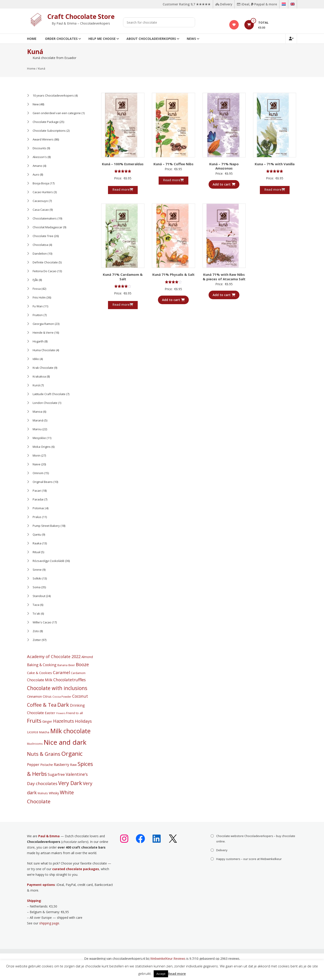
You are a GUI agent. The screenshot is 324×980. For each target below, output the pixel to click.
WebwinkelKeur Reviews (168, 958)
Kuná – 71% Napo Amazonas (224, 166)
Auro (36, 174)
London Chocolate (45, 403)
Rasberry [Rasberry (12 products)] (61, 764)
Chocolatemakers (45, 218)
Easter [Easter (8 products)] (50, 713)
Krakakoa (39, 376)
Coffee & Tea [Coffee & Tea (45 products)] (42, 705)
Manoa (37, 412)
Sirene (37, 570)
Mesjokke (39, 438)
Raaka (37, 543)
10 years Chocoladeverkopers (53, 95)
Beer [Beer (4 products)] (72, 665)
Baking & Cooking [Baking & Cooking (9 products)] (42, 665)
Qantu (37, 534)
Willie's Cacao (42, 622)
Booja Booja (41, 183)
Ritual (36, 552)
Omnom (38, 473)
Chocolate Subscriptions (49, 131)
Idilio (36, 359)
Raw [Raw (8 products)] (73, 765)
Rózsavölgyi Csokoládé (48, 561)
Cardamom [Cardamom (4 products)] (78, 673)
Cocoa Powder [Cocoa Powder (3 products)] (62, 697)
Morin (37, 455)
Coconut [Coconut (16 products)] (80, 696)
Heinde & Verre (43, 333)
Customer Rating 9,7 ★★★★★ (186, 4)
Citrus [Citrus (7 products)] (47, 696)
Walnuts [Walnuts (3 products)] (43, 793)
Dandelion (40, 253)
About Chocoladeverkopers (151, 39)
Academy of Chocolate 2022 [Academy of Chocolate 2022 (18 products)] (54, 656)
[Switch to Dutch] (284, 4)
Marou (37, 429)
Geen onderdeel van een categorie (57, 113)
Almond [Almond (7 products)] (87, 657)
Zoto (36, 631)
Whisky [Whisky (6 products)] (54, 793)
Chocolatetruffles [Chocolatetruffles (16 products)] (70, 680)
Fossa (37, 289)
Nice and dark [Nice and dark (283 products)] (65, 742)
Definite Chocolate (45, 262)
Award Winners (43, 139)
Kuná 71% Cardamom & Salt (123, 277)
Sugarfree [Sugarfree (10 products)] (56, 774)
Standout (39, 596)
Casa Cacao (41, 210)
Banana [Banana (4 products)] (62, 665)
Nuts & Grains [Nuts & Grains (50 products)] (44, 754)
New (36, 104)
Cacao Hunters (43, 192)
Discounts (39, 148)
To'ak (36, 613)
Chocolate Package (46, 122)
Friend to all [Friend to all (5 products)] (74, 713)
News (191, 39)
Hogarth (38, 341)
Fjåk (35, 280)
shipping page (49, 923)
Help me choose (102, 39)
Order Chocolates (61, 39)
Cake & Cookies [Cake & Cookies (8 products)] (39, 673)
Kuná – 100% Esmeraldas (123, 164)
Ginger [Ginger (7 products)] (47, 721)
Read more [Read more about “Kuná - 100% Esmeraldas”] (123, 189)
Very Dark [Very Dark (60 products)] (70, 783)
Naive (37, 464)
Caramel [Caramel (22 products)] (61, 672)
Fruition (38, 315)
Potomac (39, 508)
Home (32, 39)
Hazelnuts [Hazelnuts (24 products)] (64, 721)
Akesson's (40, 157)
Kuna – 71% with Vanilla (275, 164)
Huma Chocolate (44, 350)
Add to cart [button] (224, 184)
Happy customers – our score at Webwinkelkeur (249, 859)
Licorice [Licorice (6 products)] (33, 732)
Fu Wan (38, 306)
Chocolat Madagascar (47, 227)
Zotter (37, 640)
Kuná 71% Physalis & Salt (173, 274)
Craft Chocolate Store (81, 16)
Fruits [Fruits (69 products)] (34, 721)
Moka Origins (42, 447)
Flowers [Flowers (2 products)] (61, 713)
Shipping (34, 901)
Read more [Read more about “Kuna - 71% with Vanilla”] (275, 189)
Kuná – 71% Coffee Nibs (173, 164)
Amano (37, 166)
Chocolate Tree (43, 236)
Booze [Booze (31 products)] (82, 664)
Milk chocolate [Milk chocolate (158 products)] (70, 731)
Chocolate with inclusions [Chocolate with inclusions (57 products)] (57, 688)
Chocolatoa (40, 245)
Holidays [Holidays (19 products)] (83, 721)
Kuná (36, 385)
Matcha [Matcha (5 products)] (44, 732)
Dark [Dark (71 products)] (63, 705)
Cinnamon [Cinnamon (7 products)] (34, 696)
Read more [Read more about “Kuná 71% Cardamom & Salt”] (123, 304)
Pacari (37, 491)
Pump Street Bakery (46, 526)
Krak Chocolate (43, 368)
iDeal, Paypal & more (257, 4)
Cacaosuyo (40, 201)
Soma (37, 587)
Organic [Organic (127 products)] (72, 754)
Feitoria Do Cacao (45, 271)
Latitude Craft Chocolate (49, 394)
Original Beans (43, 482)
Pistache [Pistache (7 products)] (47, 765)
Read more (177, 973)
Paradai (38, 499)
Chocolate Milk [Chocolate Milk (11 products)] (40, 680)
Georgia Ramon (43, 324)
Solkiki (37, 578)
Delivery (223, 4)
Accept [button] (161, 974)
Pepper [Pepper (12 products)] (33, 764)
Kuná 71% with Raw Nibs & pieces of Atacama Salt (224, 277)
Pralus (37, 517)
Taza (36, 605)
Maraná (38, 420)
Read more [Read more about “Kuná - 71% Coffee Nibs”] (173, 180)
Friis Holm (39, 297)
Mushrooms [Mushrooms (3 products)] (35, 744)
